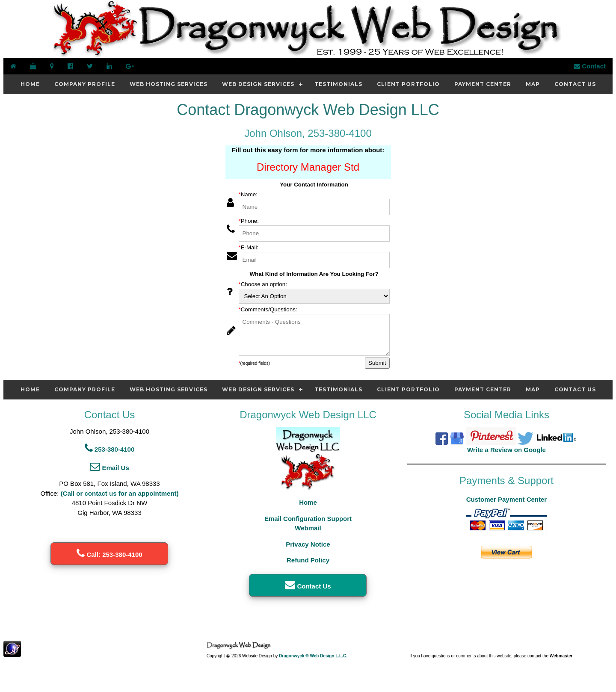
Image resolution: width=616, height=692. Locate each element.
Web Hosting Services (169, 84)
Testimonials (338, 84)
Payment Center (483, 84)
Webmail (308, 528)
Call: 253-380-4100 (109, 554)
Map (533, 84)
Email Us (110, 468)
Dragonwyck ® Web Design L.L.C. (313, 656)
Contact (590, 66)
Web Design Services (258, 84)
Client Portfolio (408, 84)
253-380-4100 (110, 449)
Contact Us (575, 84)
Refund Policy (308, 560)
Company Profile (85, 84)
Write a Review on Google (506, 450)
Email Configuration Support (308, 519)
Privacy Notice (308, 544)
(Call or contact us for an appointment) (120, 493)
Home (30, 84)
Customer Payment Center (506, 499)
